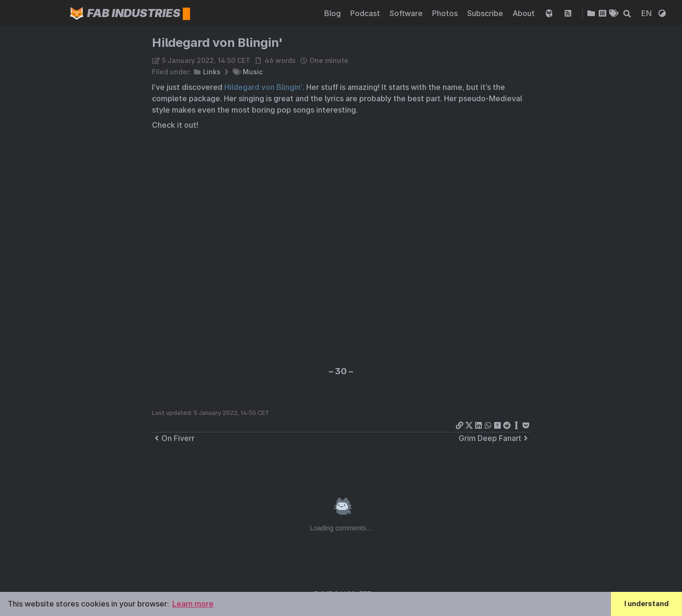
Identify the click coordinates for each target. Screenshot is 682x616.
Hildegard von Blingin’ (263, 87)
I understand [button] (647, 603)
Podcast (366, 13)
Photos (446, 13)
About (525, 13)
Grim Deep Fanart (495, 438)
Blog (333, 13)
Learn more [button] (193, 604)
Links (212, 72)
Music (253, 72)
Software (407, 13)
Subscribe (486, 13)
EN (647, 13)
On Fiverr (173, 438)
